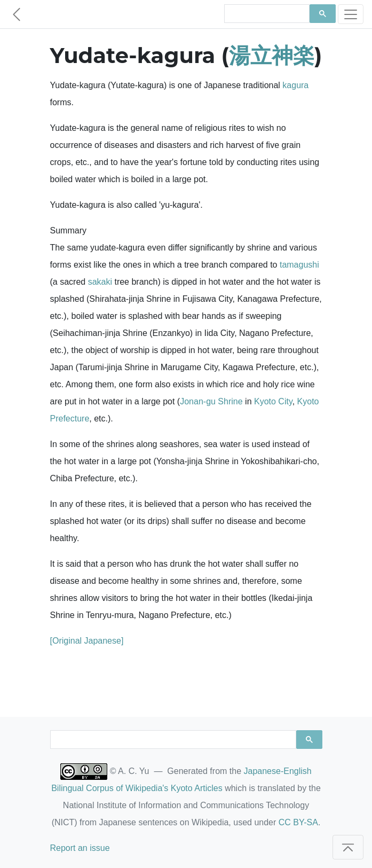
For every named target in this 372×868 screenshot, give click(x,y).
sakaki (100, 282)
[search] (266, 14)
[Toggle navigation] (351, 14)
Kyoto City (273, 401)
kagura (295, 85)
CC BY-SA (298, 822)
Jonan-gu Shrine (211, 401)
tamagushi (299, 265)
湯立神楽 (272, 55)
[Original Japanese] (87, 641)
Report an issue (80, 848)
